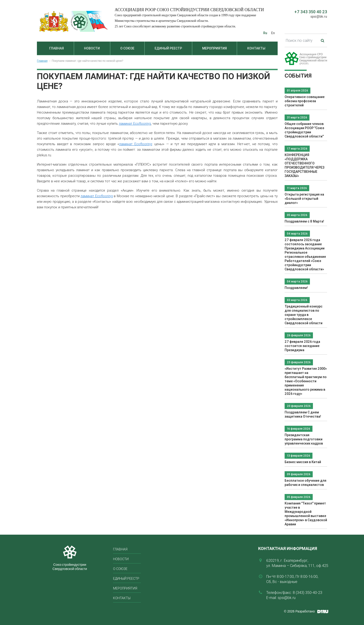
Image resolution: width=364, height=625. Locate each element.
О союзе (127, 48)
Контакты (256, 48)
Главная (57, 48)
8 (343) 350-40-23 (307, 592)
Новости (92, 48)
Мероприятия (214, 48)
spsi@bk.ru (319, 16)
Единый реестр (168, 48)
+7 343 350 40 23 (311, 12)
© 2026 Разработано (299, 611)
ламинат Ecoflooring (135, 123)
